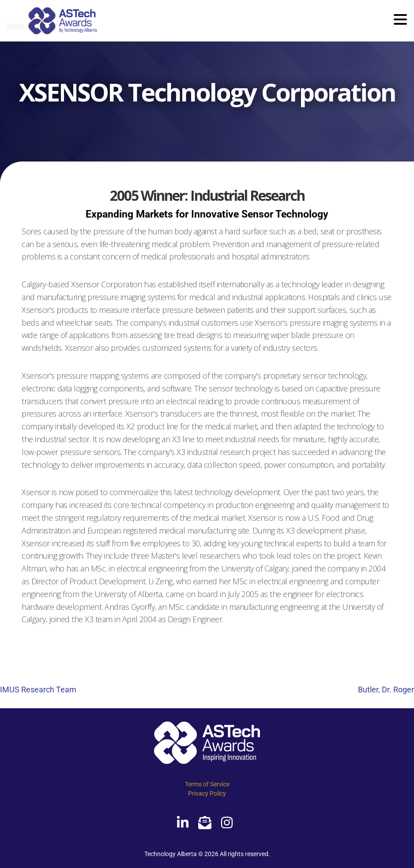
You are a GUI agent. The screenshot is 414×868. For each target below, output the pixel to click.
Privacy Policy (207, 793)
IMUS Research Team (38, 690)
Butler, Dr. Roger (386, 690)
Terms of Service (207, 784)
